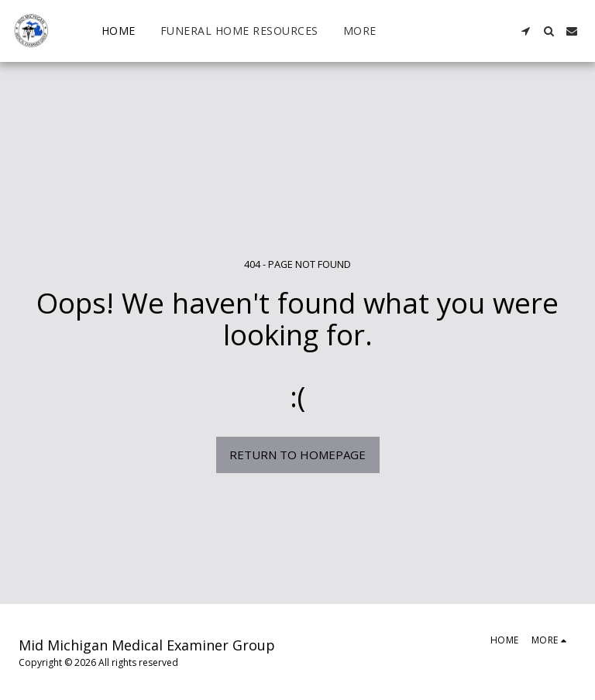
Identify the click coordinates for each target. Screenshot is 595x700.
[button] (525, 31)
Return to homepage (297, 455)
